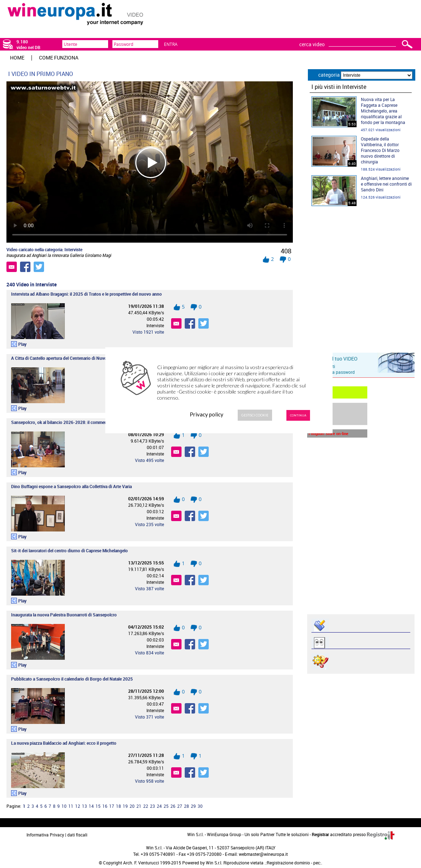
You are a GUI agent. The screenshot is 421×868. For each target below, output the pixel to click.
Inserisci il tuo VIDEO (334, 359)
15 (98, 806)
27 (180, 806)
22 (146, 806)
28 (187, 806)
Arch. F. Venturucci (141, 863)
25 (166, 806)
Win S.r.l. (214, 863)
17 (112, 806)
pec (317, 863)
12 (78, 806)
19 (125, 806)
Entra (171, 44)
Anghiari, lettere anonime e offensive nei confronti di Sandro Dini (386, 184)
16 (105, 806)
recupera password (336, 372)
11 (71, 806)
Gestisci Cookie (255, 415)
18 (118, 806)
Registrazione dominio (288, 863)
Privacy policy (207, 414)
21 (139, 806)
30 (200, 806)
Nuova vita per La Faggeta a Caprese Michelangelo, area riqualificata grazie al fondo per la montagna (383, 111)
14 (91, 806)
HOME (17, 58)
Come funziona (59, 58)
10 (64, 806)
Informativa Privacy (45, 835)
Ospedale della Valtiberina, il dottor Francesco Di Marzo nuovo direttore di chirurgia (380, 150)
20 (132, 806)
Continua (298, 415)
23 (153, 806)
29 (193, 806)
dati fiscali (77, 835)
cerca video (312, 44)
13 (84, 806)
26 (173, 806)
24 (159, 806)
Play (22, 344)
